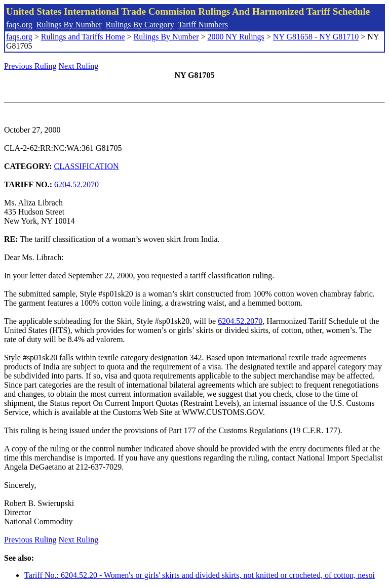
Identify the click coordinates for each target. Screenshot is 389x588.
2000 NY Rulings (236, 37)
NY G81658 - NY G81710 (316, 37)
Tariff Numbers (203, 25)
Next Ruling (79, 66)
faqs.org (19, 25)
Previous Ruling (30, 66)
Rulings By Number (69, 25)
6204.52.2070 (76, 184)
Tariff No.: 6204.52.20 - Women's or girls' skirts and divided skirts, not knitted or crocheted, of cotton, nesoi (200, 575)
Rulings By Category (140, 25)
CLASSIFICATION (87, 166)
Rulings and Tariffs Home (83, 37)
